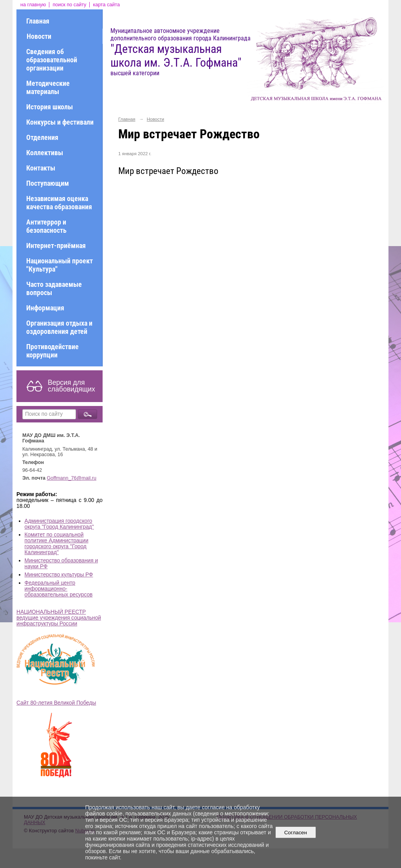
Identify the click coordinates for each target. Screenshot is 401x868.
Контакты (41, 168)
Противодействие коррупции (52, 351)
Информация (45, 308)
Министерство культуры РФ (59, 575)
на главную (33, 5)
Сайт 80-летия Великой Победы (56, 703)
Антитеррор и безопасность (46, 226)
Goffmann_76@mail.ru (72, 478)
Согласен (295, 833)
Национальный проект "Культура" (60, 265)
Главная (38, 21)
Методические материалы (48, 87)
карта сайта (106, 5)
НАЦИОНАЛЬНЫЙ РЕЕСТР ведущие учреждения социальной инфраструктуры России (59, 618)
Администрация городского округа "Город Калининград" (59, 524)
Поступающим (48, 183)
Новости (39, 36)
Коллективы (45, 153)
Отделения (42, 137)
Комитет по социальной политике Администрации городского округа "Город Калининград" (57, 544)
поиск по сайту (69, 5)
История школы (50, 107)
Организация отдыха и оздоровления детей (59, 327)
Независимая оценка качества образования (59, 203)
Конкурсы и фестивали (60, 122)
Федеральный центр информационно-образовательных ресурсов (59, 589)
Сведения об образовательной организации (52, 60)
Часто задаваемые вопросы (54, 288)
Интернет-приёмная (56, 246)
